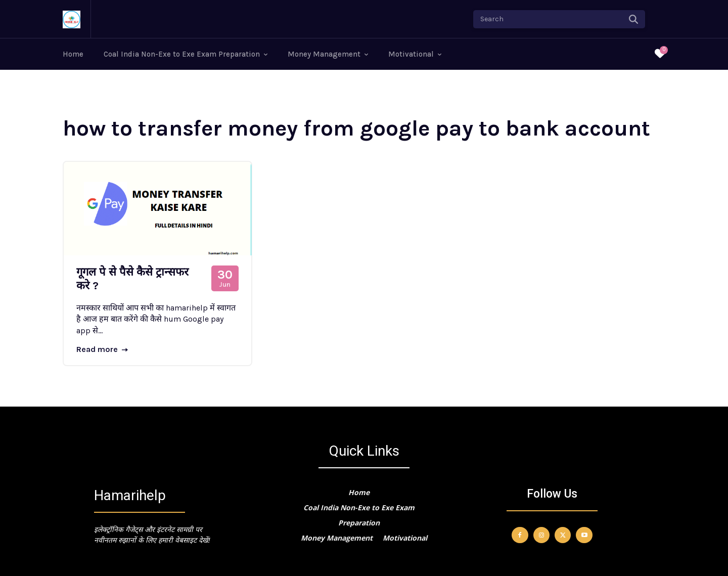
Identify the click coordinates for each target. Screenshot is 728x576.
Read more (102, 349)
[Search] (633, 19)
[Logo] (72, 19)
